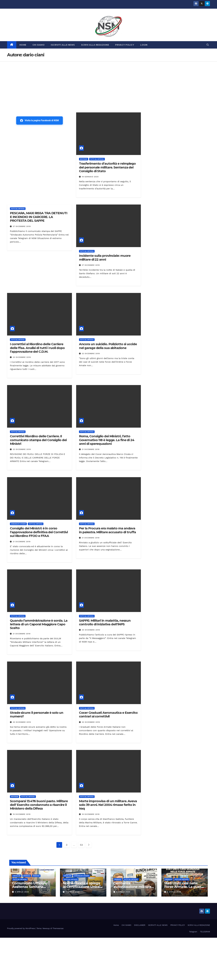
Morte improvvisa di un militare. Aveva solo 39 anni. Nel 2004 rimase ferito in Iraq (108, 805)
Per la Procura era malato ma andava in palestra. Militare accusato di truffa (107, 530)
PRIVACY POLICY (125, 45)
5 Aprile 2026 (174, 892)
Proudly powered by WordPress (21, 928)
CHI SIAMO (39, 45)
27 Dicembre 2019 (22, 226)
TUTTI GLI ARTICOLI (97, 159)
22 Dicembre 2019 (91, 354)
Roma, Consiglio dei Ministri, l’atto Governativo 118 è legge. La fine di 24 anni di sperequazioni (107, 440)
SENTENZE (84, 159)
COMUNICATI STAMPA (18, 524)
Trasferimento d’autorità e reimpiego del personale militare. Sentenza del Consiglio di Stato (107, 167)
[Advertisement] (108, 83)
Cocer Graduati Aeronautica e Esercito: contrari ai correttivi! (108, 715)
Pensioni (36, 876)
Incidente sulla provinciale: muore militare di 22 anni (105, 258)
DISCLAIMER (140, 925)
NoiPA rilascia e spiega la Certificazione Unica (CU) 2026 (81, 887)
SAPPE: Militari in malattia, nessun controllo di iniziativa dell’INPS (105, 622)
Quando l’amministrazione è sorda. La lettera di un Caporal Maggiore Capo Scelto (39, 624)
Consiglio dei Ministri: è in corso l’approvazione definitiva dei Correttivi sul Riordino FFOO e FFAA (39, 532)
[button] (208, 45)
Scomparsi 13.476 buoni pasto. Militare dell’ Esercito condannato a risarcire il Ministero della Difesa (39, 805)
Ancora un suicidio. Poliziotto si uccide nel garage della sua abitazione (108, 346)
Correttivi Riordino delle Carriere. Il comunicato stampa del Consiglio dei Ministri (38, 440)
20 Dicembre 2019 (91, 630)
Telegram (193, 932)
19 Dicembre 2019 (22, 814)
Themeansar (58, 928)
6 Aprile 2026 (22, 892)
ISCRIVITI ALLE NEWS (63, 45)
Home (116, 925)
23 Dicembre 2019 (22, 357)
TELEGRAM (205, 932)
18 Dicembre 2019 (91, 814)
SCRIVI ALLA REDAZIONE (95, 45)
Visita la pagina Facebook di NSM (39, 120)
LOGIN (144, 45)
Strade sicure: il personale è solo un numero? (37, 715)
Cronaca (27, 876)
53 (81, 845)
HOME (23, 45)
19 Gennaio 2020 (90, 177)
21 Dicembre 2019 (91, 449)
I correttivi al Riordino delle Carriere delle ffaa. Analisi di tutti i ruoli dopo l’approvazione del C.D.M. (37, 348)
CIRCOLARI (17, 876)
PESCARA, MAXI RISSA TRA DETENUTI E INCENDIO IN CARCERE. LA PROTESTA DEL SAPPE (39, 217)
